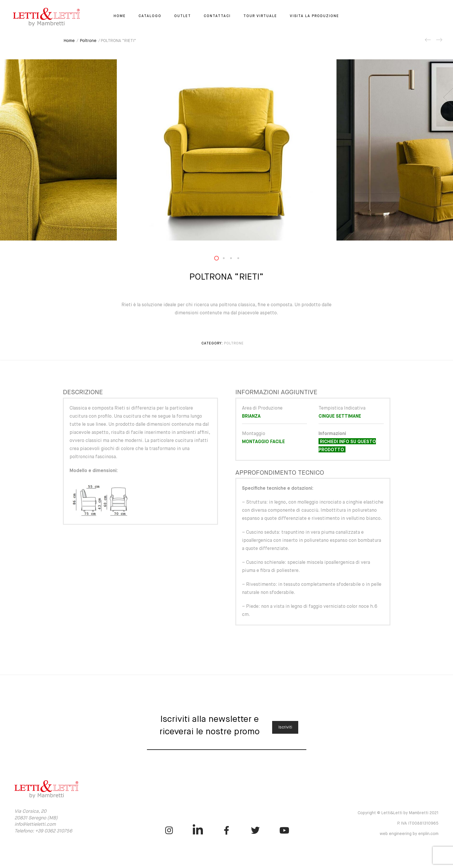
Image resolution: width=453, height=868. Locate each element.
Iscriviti (285, 727)
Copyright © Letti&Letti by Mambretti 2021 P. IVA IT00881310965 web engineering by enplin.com (398, 823)
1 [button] (220, 259)
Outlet (183, 16)
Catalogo (150, 16)
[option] (227, 150)
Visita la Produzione (314, 16)
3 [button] (234, 259)
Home (120, 16)
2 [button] (227, 259)
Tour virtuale (260, 16)
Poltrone (88, 41)
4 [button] (242, 259)
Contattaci (217, 16)
